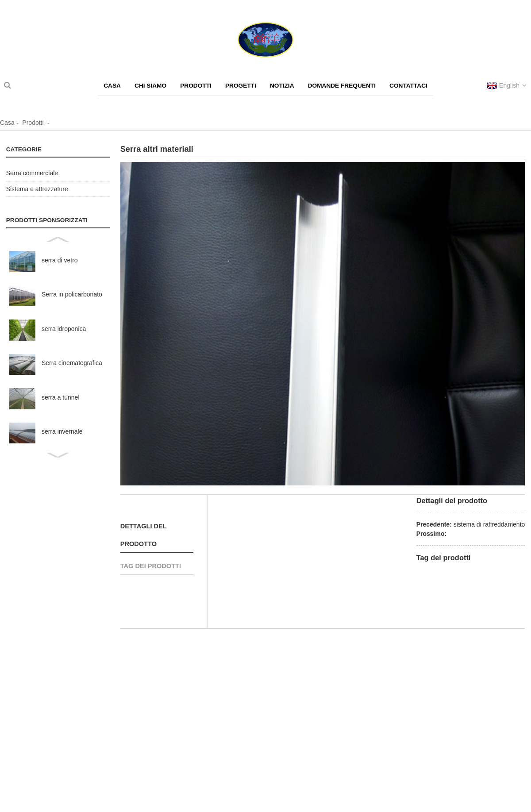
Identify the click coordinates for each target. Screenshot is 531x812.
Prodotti (33, 123)
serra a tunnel (61, 397)
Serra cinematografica (72, 363)
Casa (7, 123)
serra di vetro (60, 260)
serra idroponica (64, 329)
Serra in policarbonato (72, 294)
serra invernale (62, 431)
